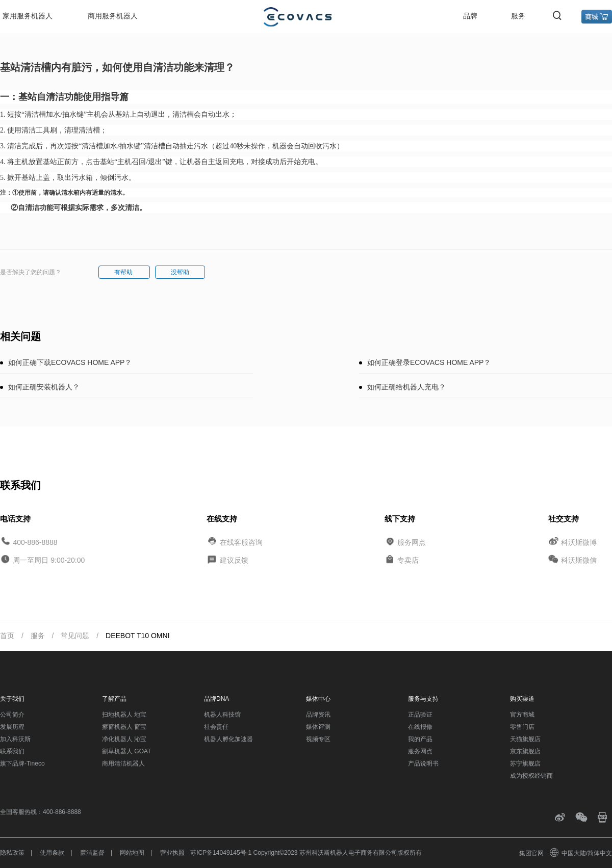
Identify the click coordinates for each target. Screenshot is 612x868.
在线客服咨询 (241, 542)
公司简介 (12, 715)
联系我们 (12, 751)
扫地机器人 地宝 (124, 715)
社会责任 (216, 727)
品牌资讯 (318, 715)
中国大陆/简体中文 (581, 853)
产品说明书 (423, 764)
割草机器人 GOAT (126, 751)
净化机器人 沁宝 (124, 739)
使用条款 (52, 853)
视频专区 (318, 739)
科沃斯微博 (579, 542)
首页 (7, 636)
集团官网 (531, 853)
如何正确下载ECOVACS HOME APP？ (70, 362)
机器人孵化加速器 (228, 739)
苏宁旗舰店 (525, 764)
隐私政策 (12, 853)
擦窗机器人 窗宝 (124, 727)
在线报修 (420, 727)
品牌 (470, 16)
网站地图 (132, 853)
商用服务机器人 (113, 16)
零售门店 (522, 727)
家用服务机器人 (28, 16)
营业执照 (172, 853)
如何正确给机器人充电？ (406, 387)
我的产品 (420, 739)
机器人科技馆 (222, 715)
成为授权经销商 (531, 776)
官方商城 (522, 715)
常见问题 (75, 636)
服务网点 (412, 542)
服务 (518, 16)
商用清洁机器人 (123, 764)
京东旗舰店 (525, 751)
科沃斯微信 (579, 560)
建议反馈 (234, 560)
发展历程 (12, 727)
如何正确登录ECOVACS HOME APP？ (429, 362)
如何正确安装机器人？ (44, 387)
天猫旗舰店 (525, 739)
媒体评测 (318, 727)
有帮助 (124, 272)
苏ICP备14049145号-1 (221, 853)
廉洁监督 (92, 853)
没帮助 (180, 272)
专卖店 (408, 560)
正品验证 (420, 715)
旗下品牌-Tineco (22, 764)
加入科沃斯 (15, 739)
